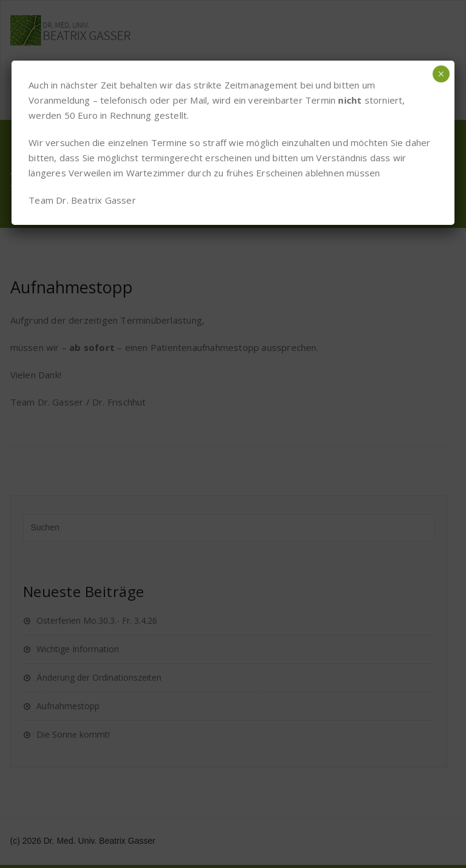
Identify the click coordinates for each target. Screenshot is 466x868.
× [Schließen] (441, 74)
